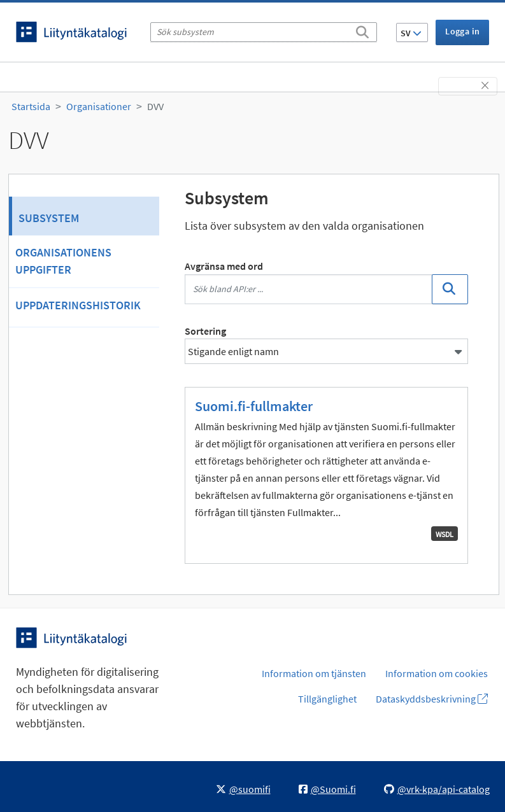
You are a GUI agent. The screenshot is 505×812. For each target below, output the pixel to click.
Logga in (462, 31)
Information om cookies (437, 673)
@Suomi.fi (327, 789)
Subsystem (49, 218)
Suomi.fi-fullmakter (254, 406)
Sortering (205, 331)
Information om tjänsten (314, 673)
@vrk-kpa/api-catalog (437, 789)
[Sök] (362, 30)
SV (411, 33)
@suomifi (243, 789)
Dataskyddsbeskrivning (432, 699)
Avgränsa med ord (224, 266)
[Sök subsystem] (264, 32)
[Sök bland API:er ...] (309, 289)
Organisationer (99, 106)
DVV (155, 106)
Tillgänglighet (327, 699)
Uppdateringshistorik (78, 305)
